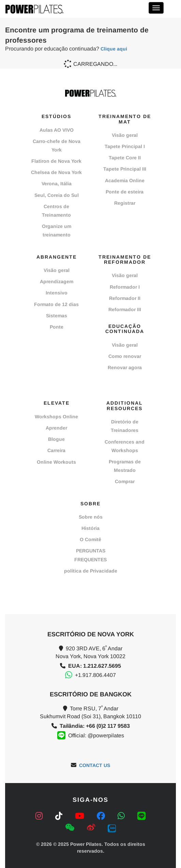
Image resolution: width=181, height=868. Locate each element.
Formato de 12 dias (56, 304)
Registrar (125, 203)
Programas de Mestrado (125, 466)
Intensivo (57, 293)
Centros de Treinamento (56, 211)
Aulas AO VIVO (57, 130)
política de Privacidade (91, 571)
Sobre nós (91, 517)
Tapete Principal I (125, 146)
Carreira (56, 450)
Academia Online (125, 180)
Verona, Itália (57, 184)
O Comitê (90, 539)
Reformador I (125, 287)
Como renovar (125, 356)
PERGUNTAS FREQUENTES (90, 555)
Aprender (56, 428)
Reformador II (125, 298)
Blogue (56, 439)
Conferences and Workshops (125, 446)
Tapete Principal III (125, 169)
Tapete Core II (125, 158)
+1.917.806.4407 (95, 675)
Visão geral (125, 135)
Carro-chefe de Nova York (57, 146)
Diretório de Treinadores (125, 426)
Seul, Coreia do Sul (57, 195)
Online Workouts (56, 462)
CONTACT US (95, 765)
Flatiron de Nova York (56, 161)
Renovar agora (125, 367)
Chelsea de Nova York (56, 172)
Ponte (57, 327)
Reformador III (125, 309)
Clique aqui (114, 49)
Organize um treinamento (57, 230)
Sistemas (57, 316)
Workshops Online (56, 417)
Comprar (125, 481)
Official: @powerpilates (96, 735)
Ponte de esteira (125, 192)
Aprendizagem (57, 281)
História (90, 528)
